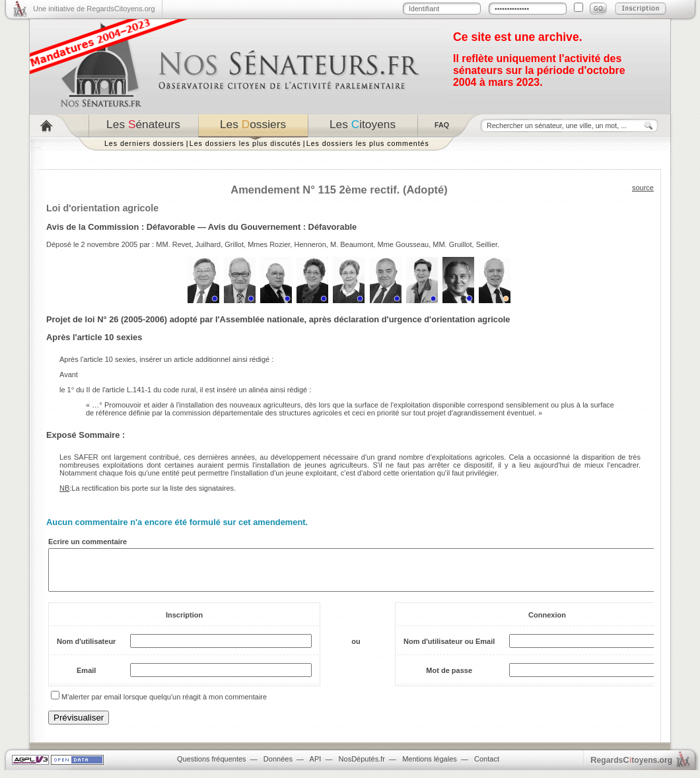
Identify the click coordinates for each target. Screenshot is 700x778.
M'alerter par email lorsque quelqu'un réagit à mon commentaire (164, 705)
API (316, 767)
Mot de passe (449, 678)
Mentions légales (430, 767)
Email (86, 678)
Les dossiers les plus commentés (368, 143)
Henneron (310, 244)
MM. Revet (173, 244)
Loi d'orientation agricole (102, 208)
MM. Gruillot (452, 244)
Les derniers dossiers (144, 143)
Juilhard (208, 244)
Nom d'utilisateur (86, 649)
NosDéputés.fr (362, 767)
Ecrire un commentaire (87, 542)
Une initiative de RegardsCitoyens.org (94, 9)
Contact (487, 767)
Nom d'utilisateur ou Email (449, 649)
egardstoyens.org (631, 768)
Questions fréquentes (212, 767)
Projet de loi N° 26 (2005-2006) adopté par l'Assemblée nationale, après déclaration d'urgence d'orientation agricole (278, 319)
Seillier (487, 244)
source (643, 188)
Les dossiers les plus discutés (245, 143)
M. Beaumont (352, 244)
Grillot (234, 244)
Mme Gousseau (403, 244)
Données (278, 767)
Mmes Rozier (269, 244)
